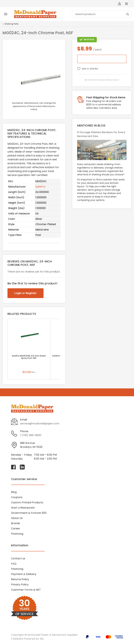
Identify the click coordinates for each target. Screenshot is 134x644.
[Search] (102, 14)
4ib (42, 639)
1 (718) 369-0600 (31, 435)
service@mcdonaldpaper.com (40, 424)
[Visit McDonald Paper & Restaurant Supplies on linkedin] (22, 467)
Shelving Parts (12, 24)
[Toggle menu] (6, 14)
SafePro (40, 187)
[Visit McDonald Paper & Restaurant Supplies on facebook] (13, 467)
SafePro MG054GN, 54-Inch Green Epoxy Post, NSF (29, 357)
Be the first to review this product (102, 80)
